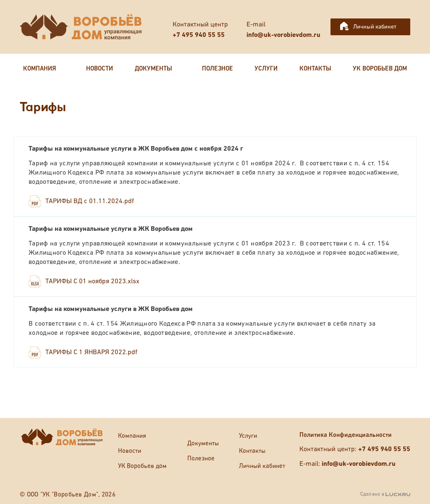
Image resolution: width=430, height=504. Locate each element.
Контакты (252, 451)
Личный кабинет (375, 27)
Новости (130, 451)
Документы (203, 443)
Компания (132, 436)
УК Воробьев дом (142, 466)
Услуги (248, 436)
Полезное (201, 458)
